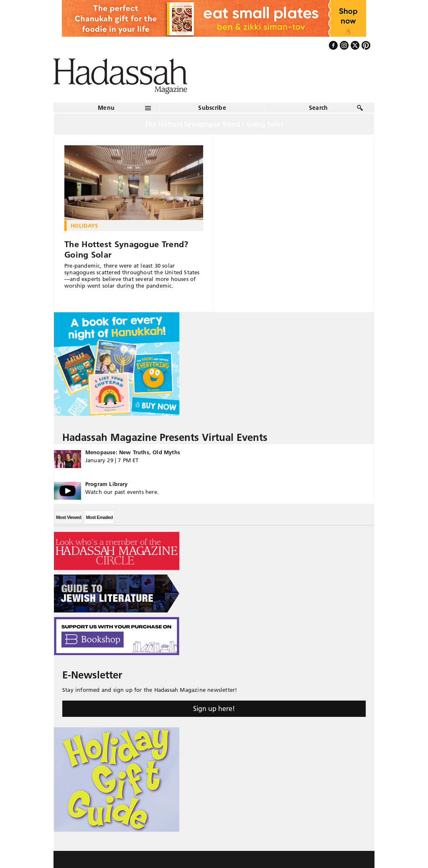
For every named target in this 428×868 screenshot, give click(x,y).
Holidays (84, 225)
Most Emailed (99, 517)
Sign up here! (214, 709)
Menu (106, 108)
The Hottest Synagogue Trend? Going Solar (126, 249)
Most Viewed (69, 517)
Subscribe (212, 108)
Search (318, 108)
